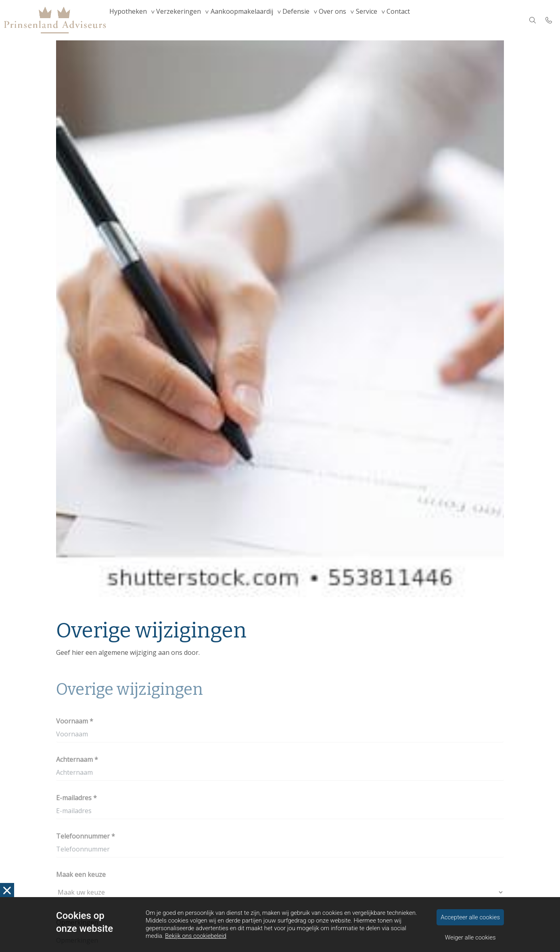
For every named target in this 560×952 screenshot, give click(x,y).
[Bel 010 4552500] (549, 20)
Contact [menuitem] (439, 20)
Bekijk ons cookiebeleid (196, 936)
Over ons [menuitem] (361, 20)
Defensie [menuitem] (318, 20)
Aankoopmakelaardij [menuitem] (258, 20)
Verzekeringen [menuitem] (188, 20)
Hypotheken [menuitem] (131, 20)
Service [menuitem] (401, 20)
